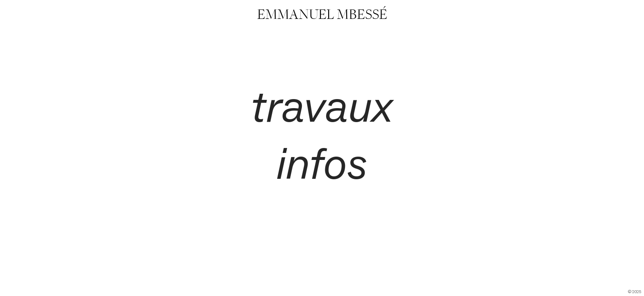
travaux (322, 106)
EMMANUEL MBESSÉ (322, 15)
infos (322, 164)
